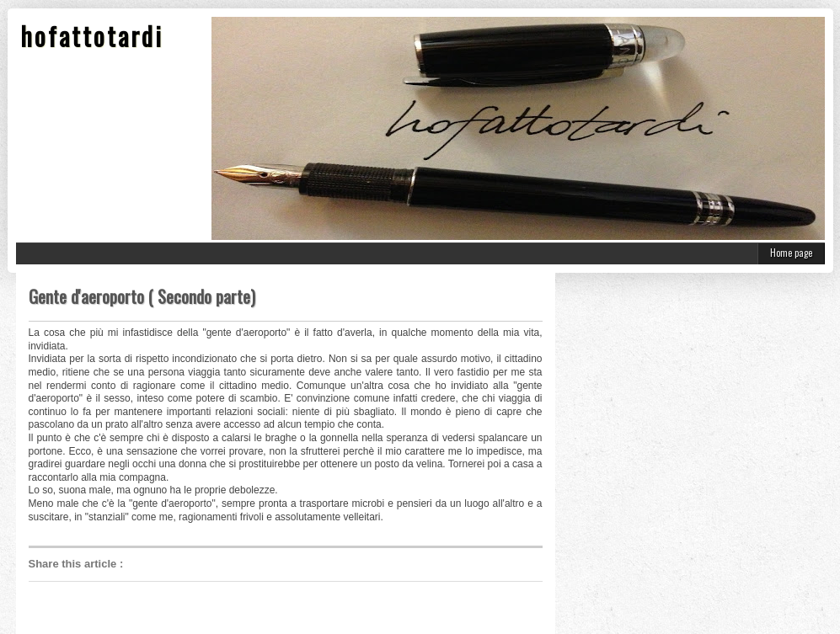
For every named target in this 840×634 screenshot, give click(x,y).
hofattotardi (92, 36)
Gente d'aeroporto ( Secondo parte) (142, 296)
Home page (791, 253)
